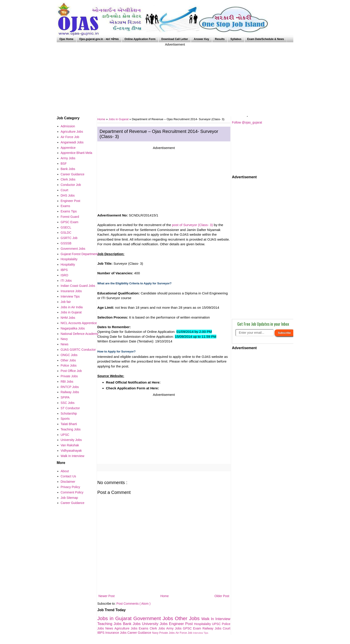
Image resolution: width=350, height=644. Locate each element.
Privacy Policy (70, 487)
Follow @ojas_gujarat (247, 122)
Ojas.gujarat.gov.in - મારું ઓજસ (99, 39)
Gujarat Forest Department (79, 254)
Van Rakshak (70, 445)
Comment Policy (72, 492)
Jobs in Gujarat (119, 119)
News (110, 628)
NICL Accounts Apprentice (79, 323)
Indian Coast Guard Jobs (78, 286)
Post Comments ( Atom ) (133, 604)
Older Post (222, 596)
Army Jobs (175, 628)
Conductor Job (71, 185)
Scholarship (69, 413)
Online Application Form (140, 39)
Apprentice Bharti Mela (77, 153)
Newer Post (106, 596)
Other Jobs (188, 618)
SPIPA (65, 397)
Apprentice (68, 148)
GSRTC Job (69, 238)
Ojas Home (66, 39)
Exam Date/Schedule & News (266, 39)
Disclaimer (68, 482)
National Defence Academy (80, 334)
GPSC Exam (193, 628)
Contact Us (68, 476)
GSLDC (66, 233)
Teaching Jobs (110, 624)
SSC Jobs (68, 403)
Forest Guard (70, 217)
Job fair (66, 302)
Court (227, 628)
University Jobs (155, 624)
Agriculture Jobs (127, 628)
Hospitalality (203, 624)
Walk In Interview (216, 619)
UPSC (217, 624)
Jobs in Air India (72, 307)
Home (164, 596)
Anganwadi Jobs (72, 142)
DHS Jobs (68, 195)
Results (220, 39)
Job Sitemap (69, 498)
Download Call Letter (175, 39)
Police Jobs (69, 365)
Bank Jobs (132, 624)
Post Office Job (71, 371)
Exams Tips (69, 211)
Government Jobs (154, 618)
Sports (65, 419)
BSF (64, 164)
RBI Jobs (67, 382)
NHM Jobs (68, 318)
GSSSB (66, 243)
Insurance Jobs (116, 633)
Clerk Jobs (158, 628)
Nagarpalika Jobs (73, 328)
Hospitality (68, 264)
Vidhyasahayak (71, 451)
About (65, 471)
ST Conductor (70, 408)
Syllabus (236, 39)
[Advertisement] (175, 78)
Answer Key (201, 39)
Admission (68, 126)
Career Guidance (140, 633)
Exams (144, 628)
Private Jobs (167, 633)
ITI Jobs (66, 281)
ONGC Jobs (69, 355)
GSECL (66, 227)
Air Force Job (184, 633)
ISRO (65, 275)
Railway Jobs (213, 628)
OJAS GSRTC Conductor (78, 350)
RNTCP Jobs (70, 387)
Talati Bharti (69, 424)
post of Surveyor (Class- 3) (193, 225)
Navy (156, 633)
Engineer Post (182, 624)
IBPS (101, 633)
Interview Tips (201, 633)
